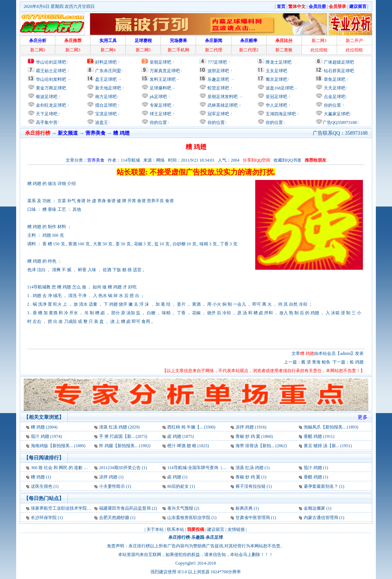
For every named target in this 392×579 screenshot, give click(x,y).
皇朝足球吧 (160, 62)
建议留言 (216, 529)
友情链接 (236, 529)
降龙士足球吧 (279, 62)
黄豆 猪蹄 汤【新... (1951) (328, 446)
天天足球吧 (334, 88)
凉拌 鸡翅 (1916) (251, 427)
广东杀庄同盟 (108, 71)
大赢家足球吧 (336, 114)
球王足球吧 (160, 114)
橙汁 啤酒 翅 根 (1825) (188, 446)
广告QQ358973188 (340, 122)
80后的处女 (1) (181, 486)
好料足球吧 (106, 62)
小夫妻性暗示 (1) (115, 486)
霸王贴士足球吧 (51, 71)
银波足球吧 (47, 97)
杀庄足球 (214, 537)
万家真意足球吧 (165, 71)
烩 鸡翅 (357, 362)
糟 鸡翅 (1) (41, 477)
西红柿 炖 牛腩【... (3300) (191, 427)
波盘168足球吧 (280, 88)
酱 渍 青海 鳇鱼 (316, 362)
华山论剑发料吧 (51, 79)
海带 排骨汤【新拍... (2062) (261, 446)
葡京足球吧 (276, 79)
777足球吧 (217, 62)
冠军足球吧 (218, 114)
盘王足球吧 (106, 79)
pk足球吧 (158, 97)
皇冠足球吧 (276, 97)
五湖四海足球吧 (280, 114)
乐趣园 (198, 537)
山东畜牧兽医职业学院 (189, 518)
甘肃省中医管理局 (253, 518)
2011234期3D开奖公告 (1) (123, 468)
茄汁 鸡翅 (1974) (46, 436)
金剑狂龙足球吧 (50, 105)
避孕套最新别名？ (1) (324, 486)
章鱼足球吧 (335, 79)
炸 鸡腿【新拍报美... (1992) (125, 446)
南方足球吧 (105, 97)
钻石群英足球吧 (339, 71)
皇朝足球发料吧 (222, 97)
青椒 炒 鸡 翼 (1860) (254, 436)
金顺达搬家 (314, 508)
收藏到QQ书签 (287, 160)
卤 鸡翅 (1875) (181, 436)
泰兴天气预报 (180, 508)
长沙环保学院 (44, 518)
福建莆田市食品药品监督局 (125, 508)
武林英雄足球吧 (222, 105)
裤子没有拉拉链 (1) (254, 486)
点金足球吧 (334, 97)
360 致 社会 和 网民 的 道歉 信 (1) (62, 468)
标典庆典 (244, 508)
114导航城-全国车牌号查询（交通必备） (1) (209, 468)
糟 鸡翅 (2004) (44, 427)
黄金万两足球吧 (51, 88)
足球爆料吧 (160, 88)
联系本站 (176, 529)
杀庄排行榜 (179, 537)
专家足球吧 (160, 105)
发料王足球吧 (163, 79)
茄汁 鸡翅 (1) (316, 468)
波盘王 (101, 122)
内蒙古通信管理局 (321, 518)
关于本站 (155, 529)
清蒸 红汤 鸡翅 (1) (253, 468)
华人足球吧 (276, 105)
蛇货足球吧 (219, 88)
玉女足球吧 (276, 71)
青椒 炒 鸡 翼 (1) (251, 477)
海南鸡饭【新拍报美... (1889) (58, 446)
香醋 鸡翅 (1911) (319, 436)
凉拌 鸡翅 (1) (111, 477)
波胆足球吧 (218, 71)
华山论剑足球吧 (51, 62)
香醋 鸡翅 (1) (316, 477)
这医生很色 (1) (45, 486)
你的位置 (158, 122)
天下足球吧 (46, 114)
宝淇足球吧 (106, 114)
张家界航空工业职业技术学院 (59, 508)
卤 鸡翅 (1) (177, 477)
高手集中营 (46, 122)
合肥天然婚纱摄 (114, 518)
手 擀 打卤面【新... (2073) (123, 436)
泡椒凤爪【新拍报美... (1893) (331, 427)
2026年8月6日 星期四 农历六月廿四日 (59, 6)
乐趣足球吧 (218, 79)
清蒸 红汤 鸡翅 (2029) (119, 427)
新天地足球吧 (108, 88)
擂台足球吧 (105, 105)
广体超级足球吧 (339, 62)
